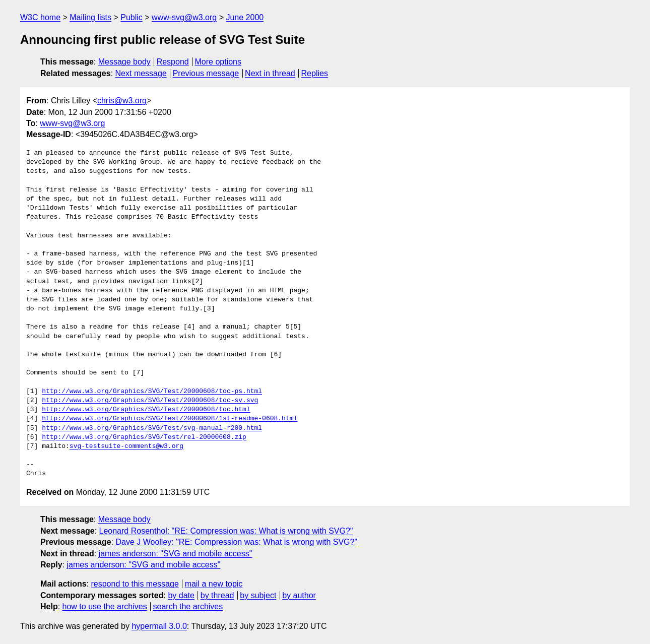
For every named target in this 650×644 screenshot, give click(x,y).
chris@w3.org (122, 101)
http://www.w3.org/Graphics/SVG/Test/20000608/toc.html (146, 410)
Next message (141, 73)
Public (132, 17)
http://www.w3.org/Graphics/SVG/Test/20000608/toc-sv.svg (150, 401)
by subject (258, 595)
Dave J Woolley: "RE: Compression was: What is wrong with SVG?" (236, 542)
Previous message (206, 73)
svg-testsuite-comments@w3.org (126, 446)
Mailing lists (90, 17)
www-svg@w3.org (184, 17)
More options (218, 62)
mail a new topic (214, 584)
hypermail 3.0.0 (159, 626)
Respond (173, 62)
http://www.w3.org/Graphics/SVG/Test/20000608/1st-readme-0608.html (170, 419)
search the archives (188, 606)
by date (181, 595)
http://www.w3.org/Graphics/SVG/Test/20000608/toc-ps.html (152, 392)
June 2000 (245, 17)
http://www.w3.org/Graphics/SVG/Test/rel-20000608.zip (144, 437)
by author (299, 595)
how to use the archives (105, 606)
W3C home (40, 17)
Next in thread (270, 73)
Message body (124, 62)
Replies (315, 73)
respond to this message (135, 584)
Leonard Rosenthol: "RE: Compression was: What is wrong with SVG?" (226, 531)
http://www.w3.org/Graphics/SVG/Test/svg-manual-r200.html (152, 428)
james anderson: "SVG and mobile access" (176, 554)
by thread (217, 595)
